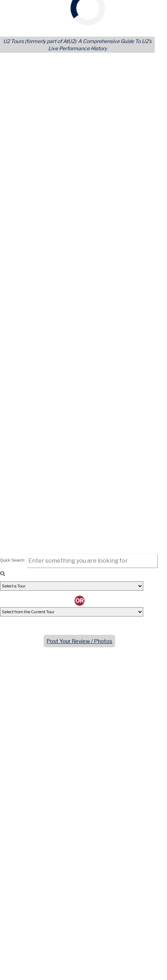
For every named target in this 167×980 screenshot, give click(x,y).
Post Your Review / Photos (79, 641)
